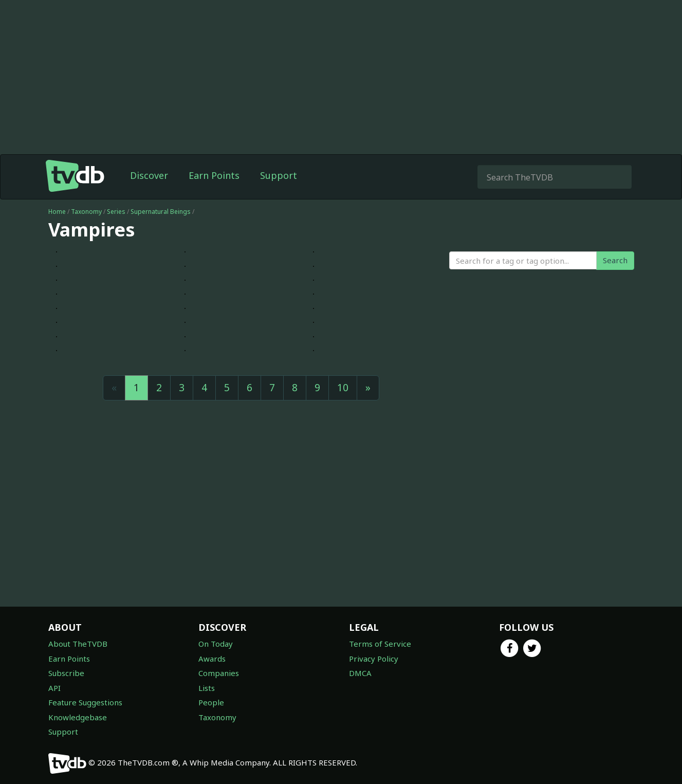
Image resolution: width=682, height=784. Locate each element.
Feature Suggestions (85, 702)
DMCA (360, 673)
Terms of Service (380, 644)
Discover (149, 175)
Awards (212, 659)
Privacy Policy (374, 659)
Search (615, 260)
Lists (207, 688)
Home (57, 212)
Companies (219, 673)
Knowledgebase (78, 717)
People (211, 702)
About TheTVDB (78, 644)
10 (343, 388)
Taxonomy (86, 212)
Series (116, 212)
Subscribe (66, 673)
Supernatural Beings (161, 212)
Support (279, 175)
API (54, 688)
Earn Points (214, 175)
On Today (216, 644)
